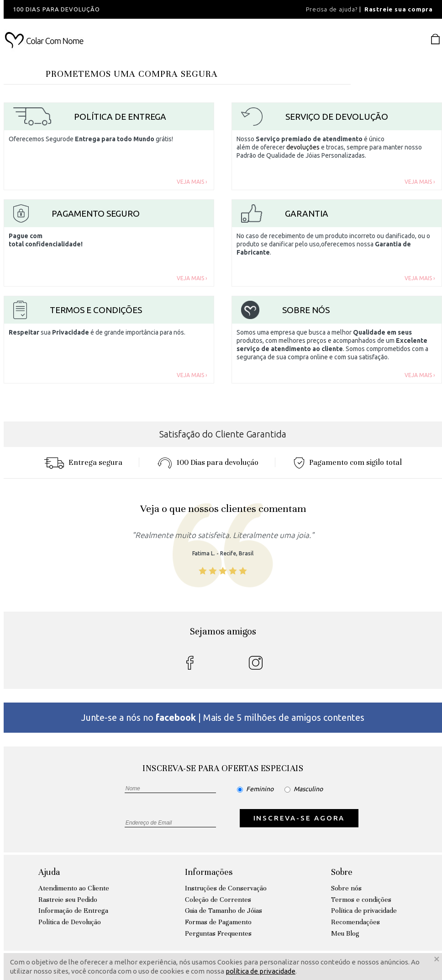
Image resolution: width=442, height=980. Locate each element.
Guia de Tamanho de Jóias (224, 911)
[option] (127, 9)
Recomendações (355, 922)
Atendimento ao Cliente (74, 888)
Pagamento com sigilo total (348, 462)
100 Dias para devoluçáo (208, 462)
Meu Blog (345, 933)
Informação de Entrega (73, 911)
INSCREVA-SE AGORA (299, 818)
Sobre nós (346, 888)
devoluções (303, 147)
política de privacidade (260, 971)
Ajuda (49, 872)
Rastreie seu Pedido (68, 900)
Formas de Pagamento (218, 922)
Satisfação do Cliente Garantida (223, 434)
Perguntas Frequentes (218, 933)
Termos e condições (361, 900)
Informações (209, 872)
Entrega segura (83, 462)
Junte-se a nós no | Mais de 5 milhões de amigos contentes (223, 717)
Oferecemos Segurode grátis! (91, 139)
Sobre (342, 872)
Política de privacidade (364, 911)
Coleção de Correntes (218, 900)
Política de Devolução (70, 922)
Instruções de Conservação (226, 888)
